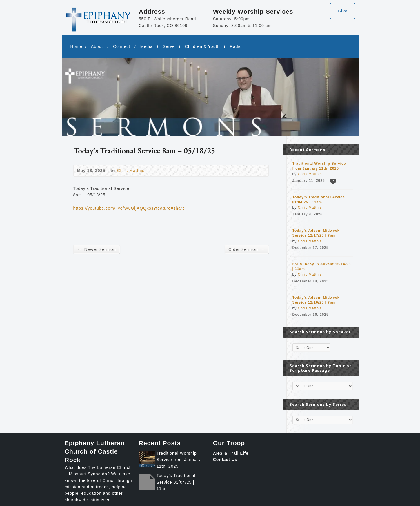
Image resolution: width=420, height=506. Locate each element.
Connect (122, 46)
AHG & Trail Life (231, 453)
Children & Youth (202, 46)
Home (76, 46)
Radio (236, 46)
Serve (169, 46)
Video (333, 181)
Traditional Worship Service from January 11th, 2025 (179, 460)
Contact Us (225, 460)
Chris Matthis (131, 171)
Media (147, 46)
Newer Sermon (97, 249)
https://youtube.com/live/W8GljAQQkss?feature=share (129, 208)
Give (343, 11)
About (97, 46)
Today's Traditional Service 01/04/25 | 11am (176, 482)
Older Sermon (247, 249)
